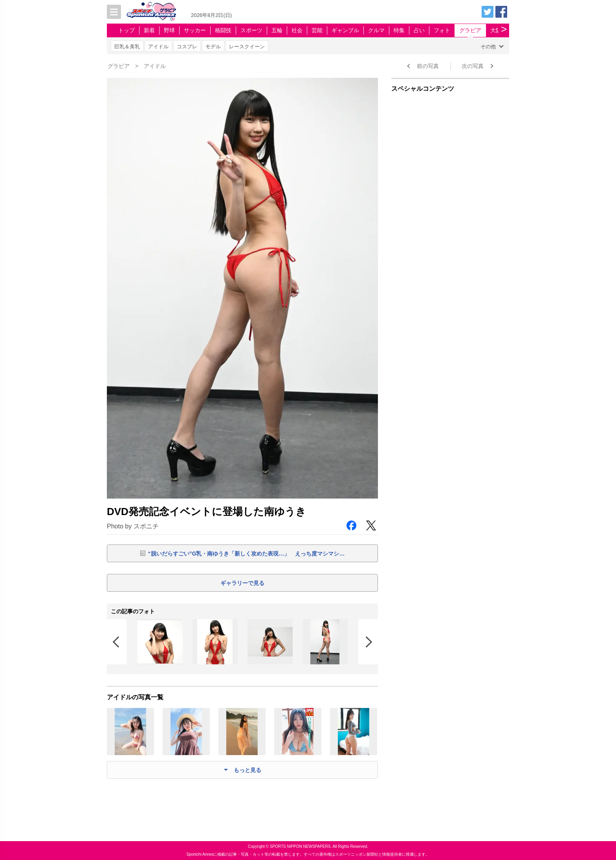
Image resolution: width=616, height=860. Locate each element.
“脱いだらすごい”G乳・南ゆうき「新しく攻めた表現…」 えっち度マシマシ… (247, 554)
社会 (297, 30)
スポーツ (251, 30)
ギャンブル (345, 30)
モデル (213, 47)
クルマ (376, 30)
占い (419, 30)
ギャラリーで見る (242, 583)
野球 (169, 30)
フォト (442, 30)
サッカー (195, 30)
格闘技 (223, 30)
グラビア (470, 30)
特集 (399, 30)
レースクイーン (247, 47)
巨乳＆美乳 (127, 47)
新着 (149, 30)
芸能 (317, 30)
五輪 (277, 30)
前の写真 (428, 66)
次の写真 (473, 66)
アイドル (158, 47)
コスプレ (187, 47)
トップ (126, 30)
